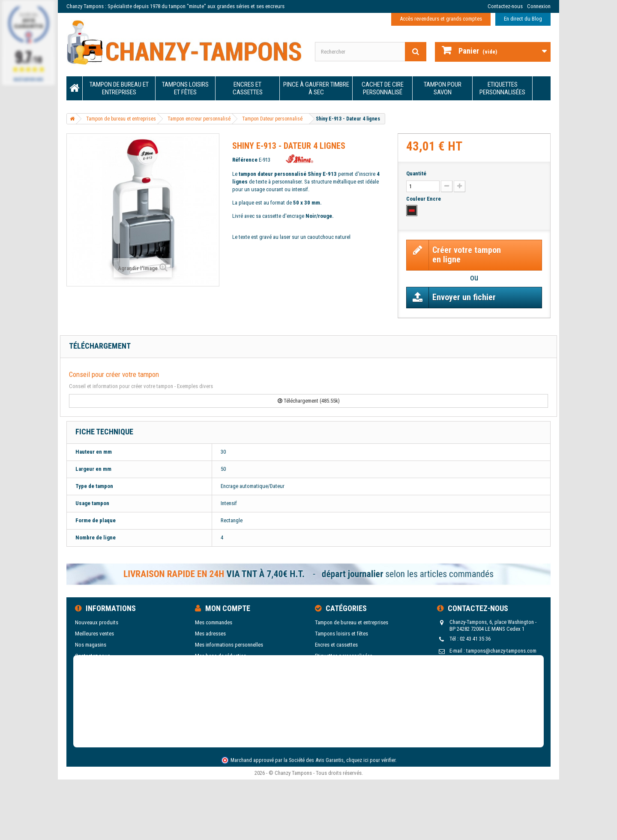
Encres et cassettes (248, 88)
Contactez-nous (505, 6)
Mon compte (228, 608)
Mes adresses (210, 634)
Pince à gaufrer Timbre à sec (316, 88)
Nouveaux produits (97, 622)
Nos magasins (91, 645)
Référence (245, 160)
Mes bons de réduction (221, 656)
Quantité (416, 173)
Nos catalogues (93, 678)
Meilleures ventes (94, 634)
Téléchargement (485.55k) (309, 401)
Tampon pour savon (443, 88)
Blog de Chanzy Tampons (103, 689)
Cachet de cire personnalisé (383, 88)
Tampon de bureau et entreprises (119, 88)
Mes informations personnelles (229, 645)
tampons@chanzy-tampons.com (501, 651)
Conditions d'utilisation (101, 667)
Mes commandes (214, 622)
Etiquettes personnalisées (502, 88)
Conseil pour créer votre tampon (114, 374)
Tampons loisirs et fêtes (185, 88)
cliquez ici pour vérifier (371, 812)
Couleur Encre (424, 199)
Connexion (539, 6)
